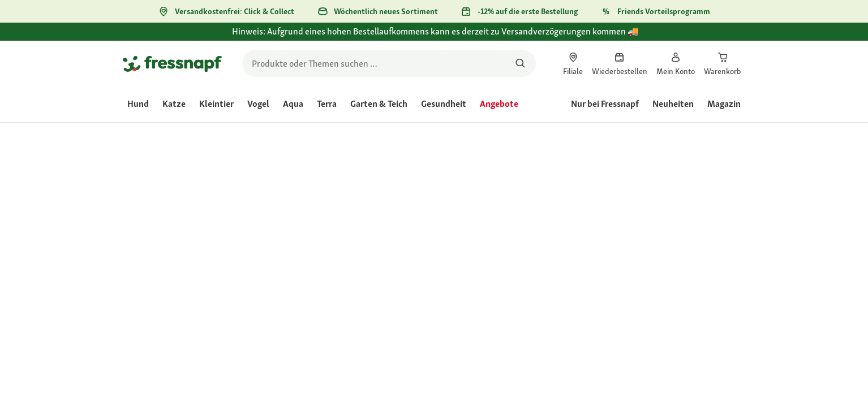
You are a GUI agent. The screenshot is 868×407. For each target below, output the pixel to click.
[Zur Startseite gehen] (172, 63)
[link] (573, 63)
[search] (389, 63)
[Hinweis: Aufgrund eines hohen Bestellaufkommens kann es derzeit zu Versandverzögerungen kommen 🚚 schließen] (732, 38)
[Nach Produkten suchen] (520, 63)
